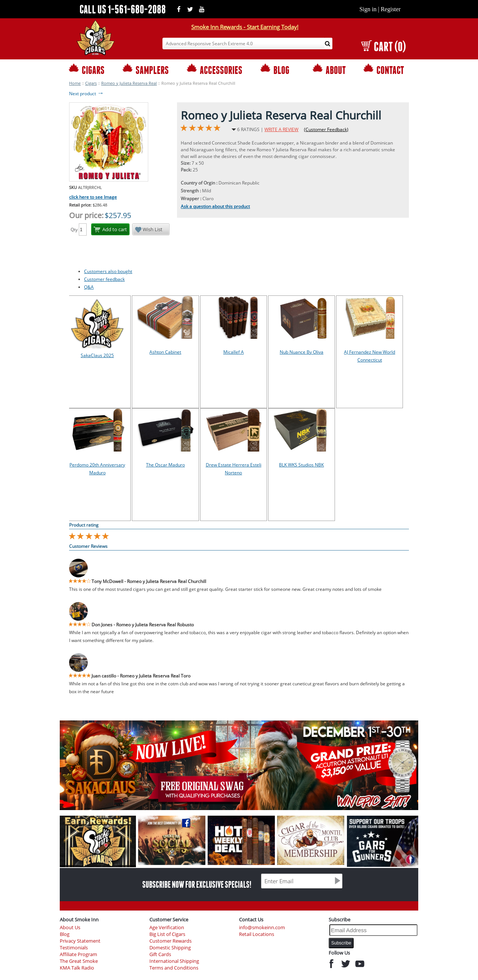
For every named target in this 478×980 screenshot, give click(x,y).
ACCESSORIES (215, 69)
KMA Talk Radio (77, 968)
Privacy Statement (80, 941)
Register (390, 9)
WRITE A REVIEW (281, 129)
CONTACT (384, 69)
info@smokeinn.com (262, 928)
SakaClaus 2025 (97, 355)
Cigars (91, 83)
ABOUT (329, 69)
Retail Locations (257, 934)
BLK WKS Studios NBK (301, 465)
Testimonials (74, 948)
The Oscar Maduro (165, 465)
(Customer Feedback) (326, 129)
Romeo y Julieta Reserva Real (129, 83)
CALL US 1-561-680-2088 (123, 9)
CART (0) (383, 46)
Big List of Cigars (167, 934)
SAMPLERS (146, 69)
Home (75, 83)
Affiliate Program (78, 954)
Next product (86, 94)
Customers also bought (108, 271)
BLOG (275, 69)
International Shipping (174, 961)
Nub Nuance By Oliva (302, 352)
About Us (70, 928)
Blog (65, 934)
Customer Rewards (170, 941)
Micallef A (234, 352)
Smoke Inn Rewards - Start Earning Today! (245, 27)
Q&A (89, 287)
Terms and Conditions (174, 968)
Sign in (368, 9)
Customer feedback (104, 279)
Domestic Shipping (170, 948)
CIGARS (87, 69)
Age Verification (167, 928)
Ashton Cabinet (165, 352)
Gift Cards (160, 954)
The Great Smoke (79, 961)
